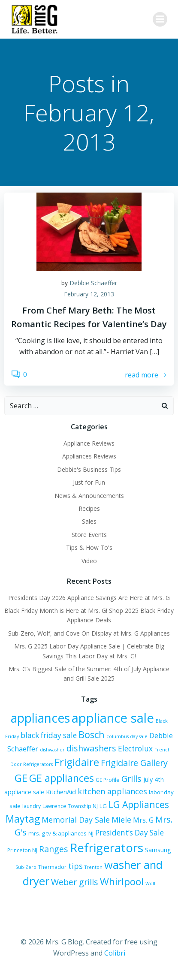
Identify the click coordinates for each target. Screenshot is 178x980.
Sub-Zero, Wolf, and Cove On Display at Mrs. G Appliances (89, 633)
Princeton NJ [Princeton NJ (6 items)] (22, 850)
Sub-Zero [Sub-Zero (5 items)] (26, 867)
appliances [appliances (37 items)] (40, 718)
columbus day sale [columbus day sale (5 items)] (127, 736)
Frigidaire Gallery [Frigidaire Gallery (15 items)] (134, 763)
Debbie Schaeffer (93, 283)
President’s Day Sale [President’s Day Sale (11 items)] (130, 833)
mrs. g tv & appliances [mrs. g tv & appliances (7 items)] (57, 833)
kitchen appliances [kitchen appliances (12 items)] (112, 791)
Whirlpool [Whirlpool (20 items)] (122, 882)
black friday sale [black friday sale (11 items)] (49, 735)
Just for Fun (89, 482)
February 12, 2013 (89, 294)
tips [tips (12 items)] (75, 866)
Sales (89, 521)
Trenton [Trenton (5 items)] (94, 867)
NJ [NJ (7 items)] (91, 833)
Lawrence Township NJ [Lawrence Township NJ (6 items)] (70, 806)
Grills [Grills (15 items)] (131, 779)
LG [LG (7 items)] (103, 806)
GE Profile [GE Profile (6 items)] (108, 780)
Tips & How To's (89, 547)
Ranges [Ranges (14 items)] (54, 849)
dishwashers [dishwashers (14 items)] (91, 748)
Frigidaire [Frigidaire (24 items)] (77, 762)
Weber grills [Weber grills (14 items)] (75, 882)
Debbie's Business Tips (89, 469)
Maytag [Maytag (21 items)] (23, 819)
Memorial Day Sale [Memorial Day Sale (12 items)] (76, 820)
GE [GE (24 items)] (21, 778)
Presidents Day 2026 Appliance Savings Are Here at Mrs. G (89, 598)
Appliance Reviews (89, 443)
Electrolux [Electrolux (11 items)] (135, 749)
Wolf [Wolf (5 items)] (151, 884)
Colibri (115, 953)
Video (89, 561)
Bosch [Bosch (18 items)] (92, 734)
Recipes (89, 508)
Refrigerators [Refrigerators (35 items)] (107, 847)
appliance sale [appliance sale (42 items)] (113, 718)
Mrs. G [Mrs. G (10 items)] (143, 820)
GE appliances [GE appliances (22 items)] (62, 778)
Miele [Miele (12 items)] (121, 820)
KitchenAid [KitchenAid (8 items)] (61, 792)
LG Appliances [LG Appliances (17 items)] (139, 804)
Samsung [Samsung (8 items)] (158, 850)
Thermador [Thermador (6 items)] (52, 867)
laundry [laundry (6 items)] (32, 806)
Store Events (89, 535)
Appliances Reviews (89, 456)
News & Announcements (89, 496)
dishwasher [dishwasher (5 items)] (52, 750)
